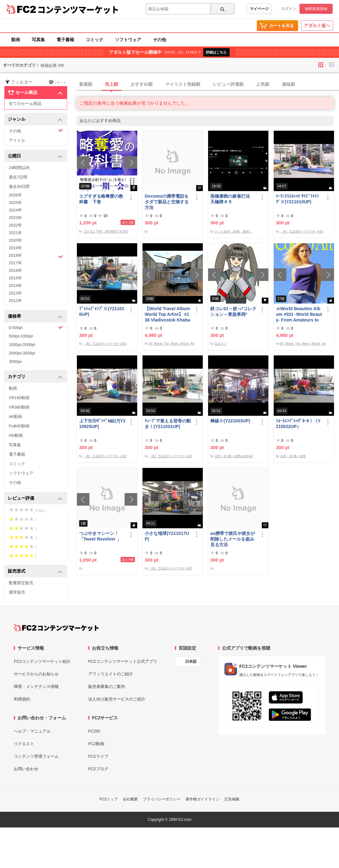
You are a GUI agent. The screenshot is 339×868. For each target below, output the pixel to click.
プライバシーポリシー (162, 799)
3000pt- (16, 362)
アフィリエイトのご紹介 (111, 674)
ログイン (289, 9)
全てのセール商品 (25, 104)
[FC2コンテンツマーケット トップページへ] (56, 628)
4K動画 (15, 417)
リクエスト (24, 744)
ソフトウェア (128, 40)
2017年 (15, 263)
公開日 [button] (35, 156)
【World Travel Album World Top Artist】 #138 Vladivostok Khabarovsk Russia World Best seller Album (167, 314)
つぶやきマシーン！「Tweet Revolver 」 (100, 536)
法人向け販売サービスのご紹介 (117, 699)
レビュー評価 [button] (35, 499)
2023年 (15, 218)
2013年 (15, 293)
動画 (16, 40)
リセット (58, 82)
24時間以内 (19, 168)
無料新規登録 (316, 9)
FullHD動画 (19, 426)
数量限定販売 (21, 583)
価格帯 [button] (35, 317)
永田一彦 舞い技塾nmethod (234, 456)
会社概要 (130, 799)
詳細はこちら (216, 52)
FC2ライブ (98, 756)
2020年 (15, 240)
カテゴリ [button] (35, 377)
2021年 (15, 233)
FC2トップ (109, 799)
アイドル (17, 140)
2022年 (15, 225)
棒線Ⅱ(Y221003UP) (230, 421)
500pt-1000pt (21, 336)
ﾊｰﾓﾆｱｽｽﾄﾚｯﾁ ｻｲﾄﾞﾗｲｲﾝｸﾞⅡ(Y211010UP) (297, 199)
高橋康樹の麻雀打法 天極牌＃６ (232, 199)
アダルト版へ (317, 25)
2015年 (15, 278)
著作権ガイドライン (202, 799)
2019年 (15, 248)
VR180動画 (19, 398)
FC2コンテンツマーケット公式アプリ (123, 661)
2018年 (36, 256)
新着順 (86, 84)
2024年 (15, 210)
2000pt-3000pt (22, 353)
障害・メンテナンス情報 (36, 687)
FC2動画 (96, 744)
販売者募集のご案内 (107, 687)
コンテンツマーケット (78, 9)
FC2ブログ (98, 769)
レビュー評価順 (228, 84)
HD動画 (16, 435)
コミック (94, 40)
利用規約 (22, 699)
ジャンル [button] (35, 120)
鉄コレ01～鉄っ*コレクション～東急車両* (233, 311)
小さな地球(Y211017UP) (167, 536)
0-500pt (36, 327)
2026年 (15, 195)
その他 (159, 40)
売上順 (111, 84)
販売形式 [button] (35, 571)
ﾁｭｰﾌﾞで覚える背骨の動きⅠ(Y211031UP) (168, 424)
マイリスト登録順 (183, 84)
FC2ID (94, 731)
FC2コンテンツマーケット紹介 (42, 661)
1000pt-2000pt (22, 345)
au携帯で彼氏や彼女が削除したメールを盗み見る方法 (233, 539)
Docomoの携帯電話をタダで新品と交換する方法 (167, 202)
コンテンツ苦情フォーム (36, 756)
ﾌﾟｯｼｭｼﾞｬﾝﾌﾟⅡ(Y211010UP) (102, 311)
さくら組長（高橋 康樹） (233, 231)
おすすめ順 (142, 84)
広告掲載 (232, 799)
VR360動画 (19, 407)
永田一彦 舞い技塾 (293, 456)
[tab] (208, 85)
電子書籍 (65, 40)
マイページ (259, 9)
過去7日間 (18, 177)
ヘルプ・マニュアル (32, 731)
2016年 (15, 270)
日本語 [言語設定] (191, 662)
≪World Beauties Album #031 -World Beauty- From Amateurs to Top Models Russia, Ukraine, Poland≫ (299, 314)
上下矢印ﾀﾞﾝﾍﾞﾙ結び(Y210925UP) (102, 424)
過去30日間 (19, 187)
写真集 (38, 40)
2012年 (15, 301)
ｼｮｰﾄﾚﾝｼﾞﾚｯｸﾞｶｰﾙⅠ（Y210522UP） (298, 424)
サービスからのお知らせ (36, 674)
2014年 (15, 286)
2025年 (15, 203)
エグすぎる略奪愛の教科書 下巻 (101, 199)
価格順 (288, 84)
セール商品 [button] (35, 93)
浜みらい (221, 344)
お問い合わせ (26, 769)
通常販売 (17, 592)
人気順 (263, 84)
